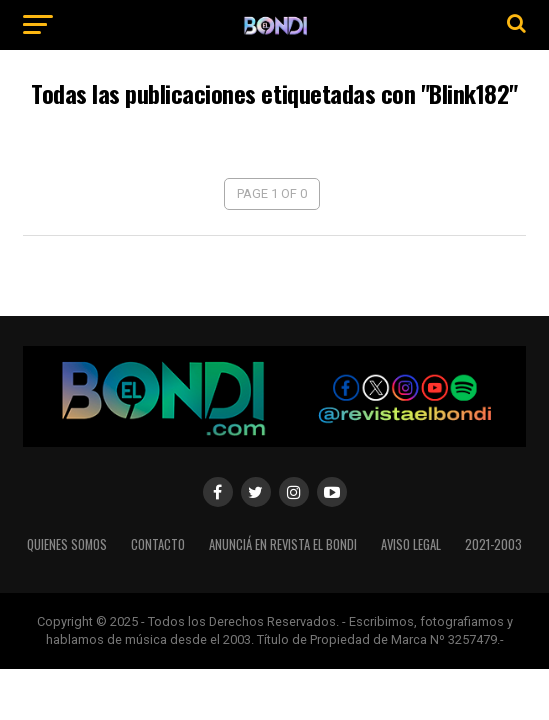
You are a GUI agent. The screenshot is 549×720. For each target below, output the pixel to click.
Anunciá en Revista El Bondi (283, 544)
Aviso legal (411, 544)
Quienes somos (67, 544)
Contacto (158, 544)
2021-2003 (493, 544)
